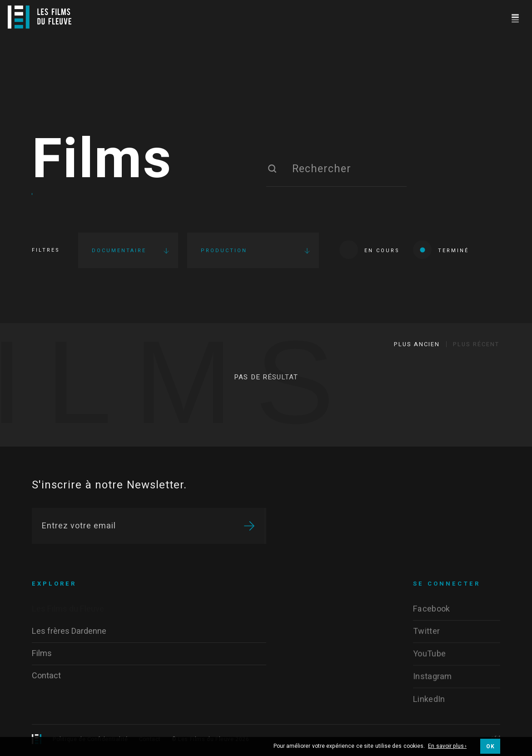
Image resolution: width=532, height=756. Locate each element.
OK (490, 746)
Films (102, 160)
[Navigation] (515, 17)
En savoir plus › (447, 746)
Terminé (441, 250)
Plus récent (476, 344)
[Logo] (40, 17)
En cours (370, 250)
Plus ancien (417, 344)
